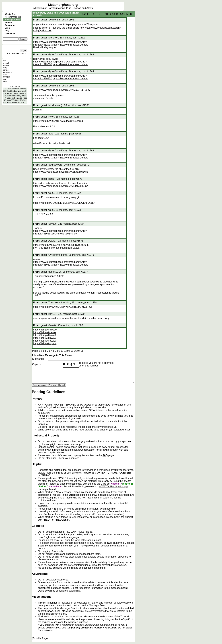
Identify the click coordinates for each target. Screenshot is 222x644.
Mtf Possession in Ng (16, 89)
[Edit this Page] (40, 638)
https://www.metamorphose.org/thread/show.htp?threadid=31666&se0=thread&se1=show (60, 232)
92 (110, 14)
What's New (10, 14)
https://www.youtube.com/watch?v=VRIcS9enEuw (60, 186)
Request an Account (16, 53)
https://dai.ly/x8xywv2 (45, 338)
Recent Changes (13, 17)
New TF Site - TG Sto (16, 100)
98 (130, 14)
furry (5, 68)
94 (117, 14)
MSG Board (15, 86)
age (4, 61)
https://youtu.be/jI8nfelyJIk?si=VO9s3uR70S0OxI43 (61, 245)
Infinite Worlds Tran (15, 103)
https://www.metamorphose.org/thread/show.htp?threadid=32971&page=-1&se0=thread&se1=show (61, 63)
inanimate (7, 72)
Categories (10, 25)
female (6, 65)
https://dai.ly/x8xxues (45, 332)
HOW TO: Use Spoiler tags (113, 487)
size (5, 79)
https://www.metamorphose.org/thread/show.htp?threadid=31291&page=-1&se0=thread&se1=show (61, 43)
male (5, 75)
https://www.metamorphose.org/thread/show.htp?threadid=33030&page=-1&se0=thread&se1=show (61, 156)
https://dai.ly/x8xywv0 (45, 341)
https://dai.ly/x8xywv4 (45, 343)
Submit (8, 22)
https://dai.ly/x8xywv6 (45, 335)
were (5, 81)
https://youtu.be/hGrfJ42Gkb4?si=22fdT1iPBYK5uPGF (63, 307)
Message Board (12, 20)
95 (120, 14)
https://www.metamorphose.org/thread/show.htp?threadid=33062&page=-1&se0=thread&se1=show (61, 263)
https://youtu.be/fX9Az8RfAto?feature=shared (58, 121)
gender (6, 70)
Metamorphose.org (63, 5)
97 (127, 14)
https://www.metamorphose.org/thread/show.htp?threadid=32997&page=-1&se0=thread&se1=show (61, 77)
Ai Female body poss (16, 96)
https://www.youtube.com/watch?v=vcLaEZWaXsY (61, 172)
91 (107, 14)
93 (113, 14)
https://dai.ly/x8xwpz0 (45, 330)
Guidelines (10, 33)
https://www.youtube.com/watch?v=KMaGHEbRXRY (62, 90)
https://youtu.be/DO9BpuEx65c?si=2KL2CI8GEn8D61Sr (64, 203)
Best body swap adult (16, 91)
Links (7, 28)
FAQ (7, 31)
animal (6, 63)
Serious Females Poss (17, 98)
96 (124, 14)
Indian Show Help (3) (16, 93)
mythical (7, 77)
